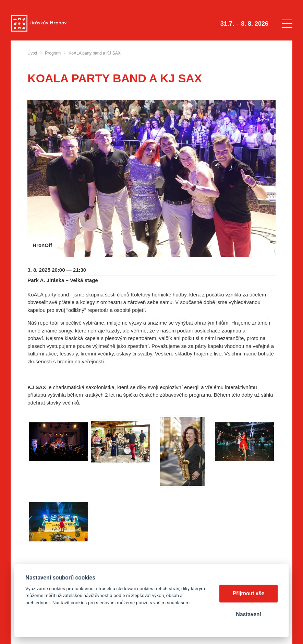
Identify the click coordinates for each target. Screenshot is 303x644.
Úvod (32, 53)
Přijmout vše (249, 593)
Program (53, 53)
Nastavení (248, 614)
